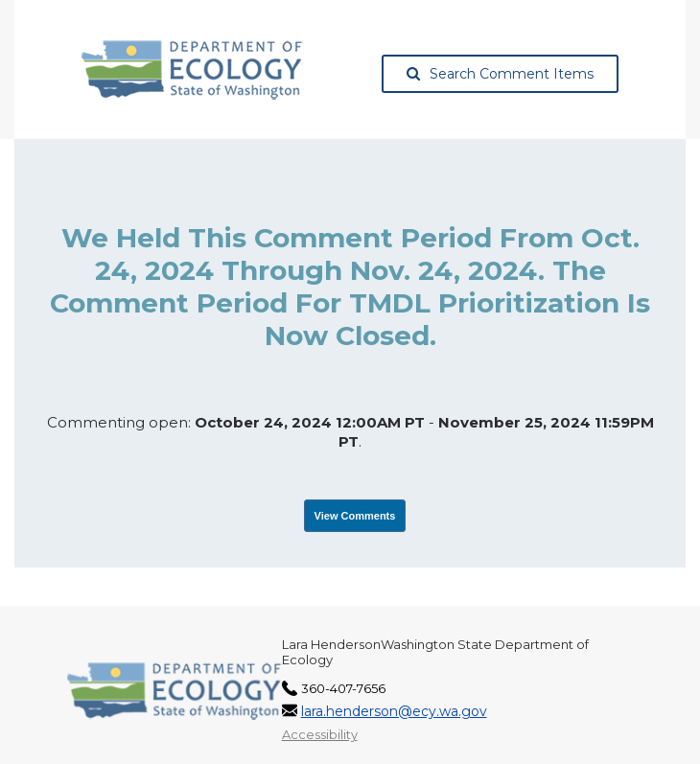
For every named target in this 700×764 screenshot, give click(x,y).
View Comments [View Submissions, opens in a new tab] (355, 516)
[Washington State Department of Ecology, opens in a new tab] (192, 70)
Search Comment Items (500, 74)
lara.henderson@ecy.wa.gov (394, 711)
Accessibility (320, 734)
